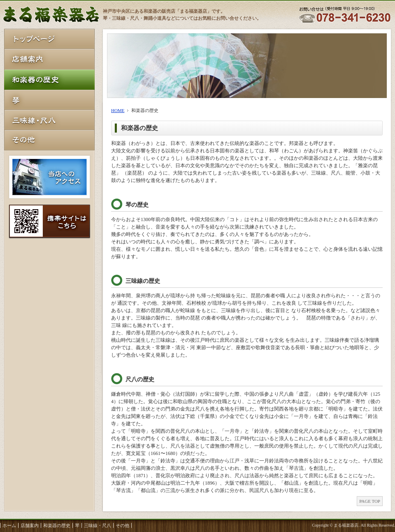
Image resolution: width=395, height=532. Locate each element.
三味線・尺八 (98, 525)
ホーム (9, 525)
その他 (122, 525)
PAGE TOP (370, 501)
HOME (118, 110)
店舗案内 (30, 525)
